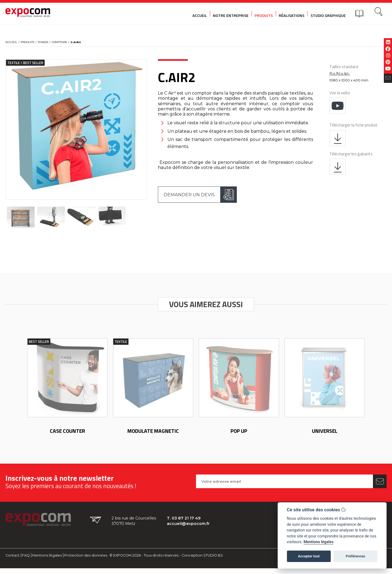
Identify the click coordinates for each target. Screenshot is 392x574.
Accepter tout (309, 556)
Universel (325, 436)
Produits (256, 14)
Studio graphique (322, 14)
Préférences (355, 556)
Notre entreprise (222, 14)
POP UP (239, 436)
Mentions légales (47, 561)
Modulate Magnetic (153, 436)
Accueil (190, 14)
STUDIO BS (213, 561)
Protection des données (86, 561)
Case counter (67, 436)
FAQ (26, 561)
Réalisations (285, 14)
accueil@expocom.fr (190, 530)
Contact (13, 561)
